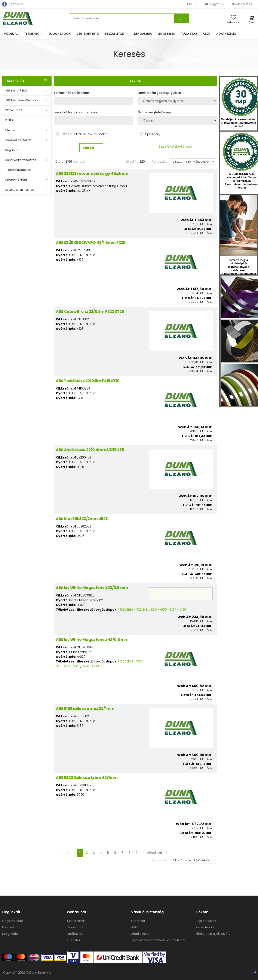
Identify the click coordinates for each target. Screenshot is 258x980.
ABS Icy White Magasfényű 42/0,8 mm (92, 639)
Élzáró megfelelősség (154, 112)
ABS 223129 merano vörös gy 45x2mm (92, 173)
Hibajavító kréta (16, 180)
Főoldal (11, 34)
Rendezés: (159, 162)
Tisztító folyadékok (18, 170)
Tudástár (189, 34)
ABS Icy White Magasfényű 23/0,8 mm (92, 588)
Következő (157, 853)
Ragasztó (12, 150)
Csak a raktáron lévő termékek (85, 134)
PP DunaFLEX (14, 110)
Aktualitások (76, 921)
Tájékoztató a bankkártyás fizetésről (158, 940)
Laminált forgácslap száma (75, 112)
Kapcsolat (16, 4)
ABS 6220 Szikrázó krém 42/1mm (87, 777)
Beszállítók (114, 34)
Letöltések (166, 34)
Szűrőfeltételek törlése (175, 147)
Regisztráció (205, 927)
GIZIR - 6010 (158, 610)
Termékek (31, 34)
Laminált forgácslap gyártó (159, 93)
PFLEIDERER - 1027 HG (133, 610)
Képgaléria (143, 34)
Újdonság (153, 134)
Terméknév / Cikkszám (71, 93)
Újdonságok (60, 34)
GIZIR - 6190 (178, 610)
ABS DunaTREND (16, 91)
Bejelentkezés (242, 4)
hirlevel (239, 226)
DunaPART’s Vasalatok (21, 160)
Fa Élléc (10, 120)
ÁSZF (207, 34)
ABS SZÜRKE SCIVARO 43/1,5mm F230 (91, 242)
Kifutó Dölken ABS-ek (19, 190)
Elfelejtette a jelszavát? (213, 934)
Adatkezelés (226, 34)
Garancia (138, 921)
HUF (190, 4)
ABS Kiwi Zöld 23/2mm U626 (82, 519)
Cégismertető (88, 34)
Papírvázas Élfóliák (18, 140)
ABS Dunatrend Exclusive (22, 100)
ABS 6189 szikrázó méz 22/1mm (85, 708)
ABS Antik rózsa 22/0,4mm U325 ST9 (90, 450)
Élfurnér (10, 130)
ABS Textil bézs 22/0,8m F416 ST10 (88, 381)
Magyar (212, 4)
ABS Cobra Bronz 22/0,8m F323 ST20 (90, 311)
